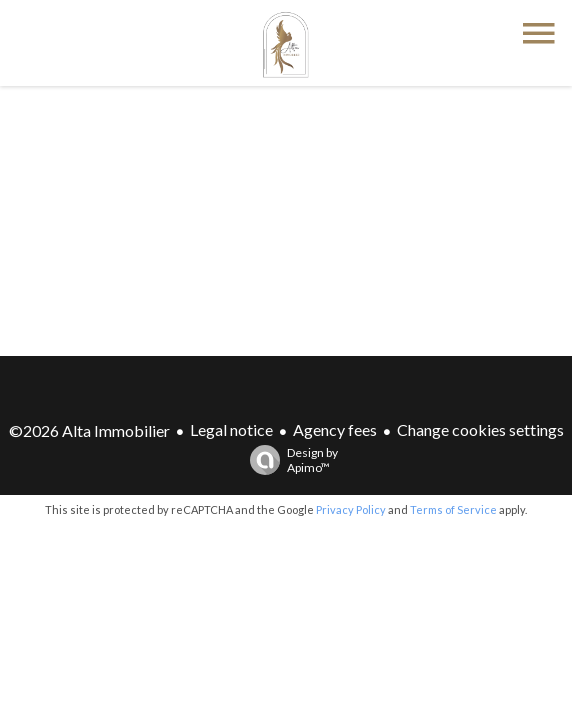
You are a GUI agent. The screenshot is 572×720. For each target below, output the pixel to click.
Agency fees (335, 429)
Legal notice (231, 429)
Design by (289, 460)
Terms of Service (453, 509)
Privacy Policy (351, 509)
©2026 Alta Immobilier (89, 430)
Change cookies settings (480, 429)
